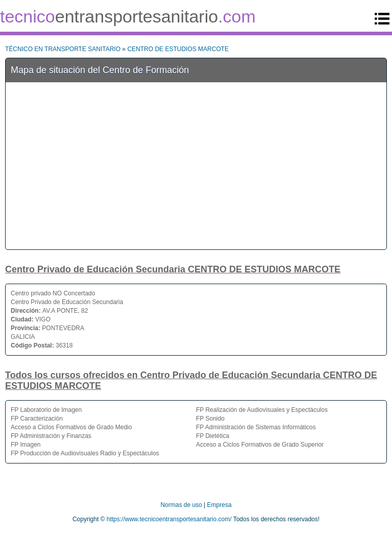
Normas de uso (181, 505)
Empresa (219, 505)
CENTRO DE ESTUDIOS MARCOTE (178, 49)
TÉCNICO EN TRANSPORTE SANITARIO (63, 49)
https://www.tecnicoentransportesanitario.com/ (169, 519)
